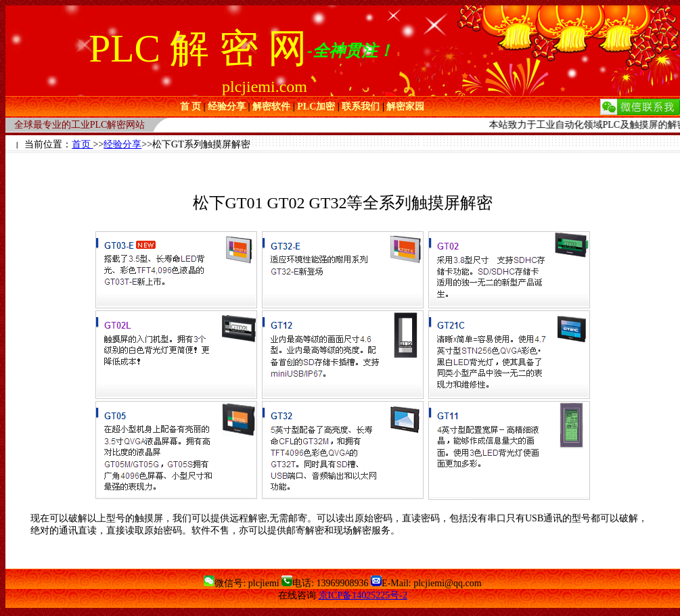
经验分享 (122, 144)
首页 (83, 144)
